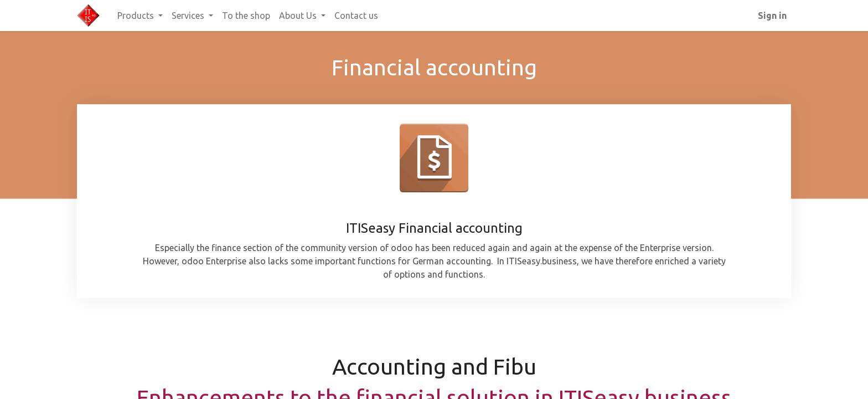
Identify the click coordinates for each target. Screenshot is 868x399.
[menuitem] (246, 16)
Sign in (772, 16)
